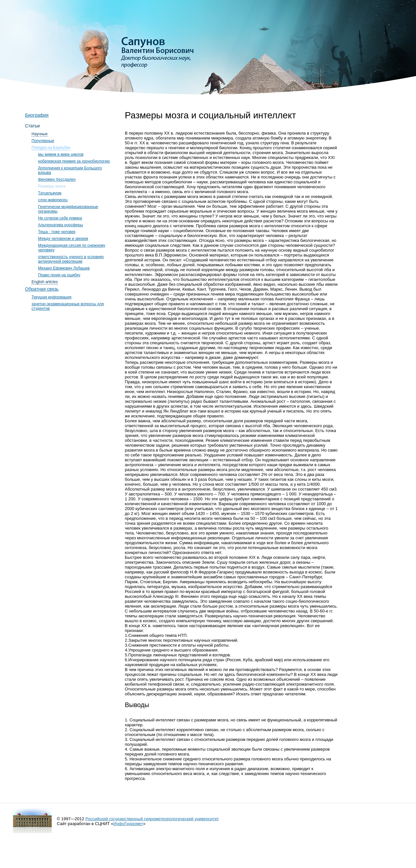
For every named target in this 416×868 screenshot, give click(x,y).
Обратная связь (42, 289)
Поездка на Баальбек (51, 148)
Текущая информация (52, 297)
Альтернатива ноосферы (60, 225)
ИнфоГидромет (128, 824)
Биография (37, 115)
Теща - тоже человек (57, 232)
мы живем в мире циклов (61, 154)
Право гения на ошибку (59, 275)
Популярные (43, 141)
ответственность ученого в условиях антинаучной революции (71, 259)
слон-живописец (53, 200)
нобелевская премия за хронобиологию (74, 161)
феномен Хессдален (57, 179)
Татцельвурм (50, 193)
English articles (45, 282)
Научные (39, 134)
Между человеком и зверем (63, 239)
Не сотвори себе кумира (60, 218)
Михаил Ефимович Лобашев (64, 268)
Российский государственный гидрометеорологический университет (152, 819)
